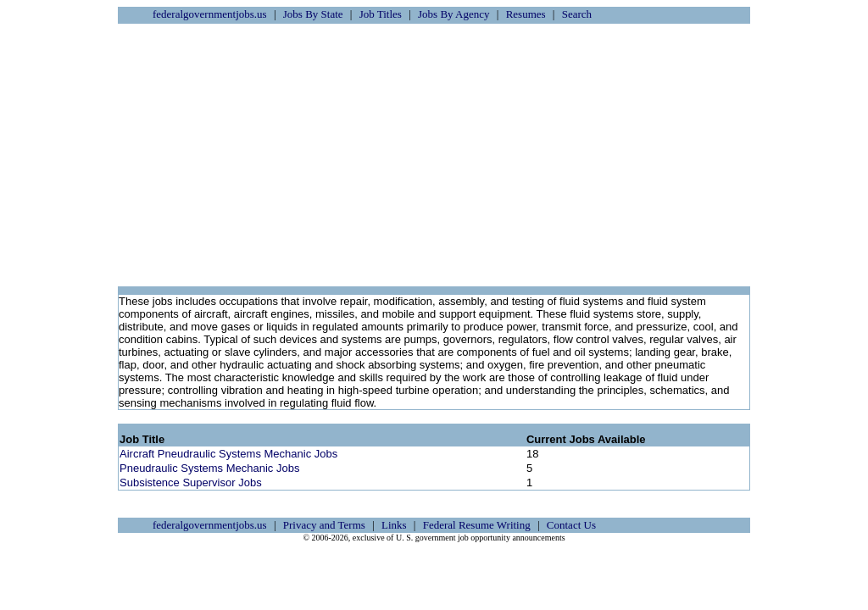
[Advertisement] (434, 155)
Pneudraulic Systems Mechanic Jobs (209, 468)
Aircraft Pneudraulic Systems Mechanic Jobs (228, 454)
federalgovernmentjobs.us (210, 14)
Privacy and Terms (324, 525)
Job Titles (381, 14)
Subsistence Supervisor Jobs (191, 482)
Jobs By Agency (454, 14)
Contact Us (571, 525)
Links (394, 525)
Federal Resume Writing (477, 525)
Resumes (526, 14)
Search (577, 14)
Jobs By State (313, 14)
